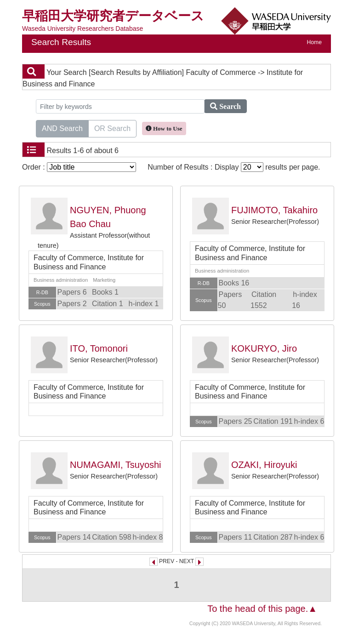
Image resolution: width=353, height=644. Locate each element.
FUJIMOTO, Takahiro (274, 210)
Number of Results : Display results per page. (234, 167)
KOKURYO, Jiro (264, 348)
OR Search (112, 128)
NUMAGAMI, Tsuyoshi (116, 465)
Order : (79, 167)
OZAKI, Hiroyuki (264, 465)
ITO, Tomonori (99, 348)
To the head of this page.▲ (262, 609)
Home (314, 42)
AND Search (62, 128)
